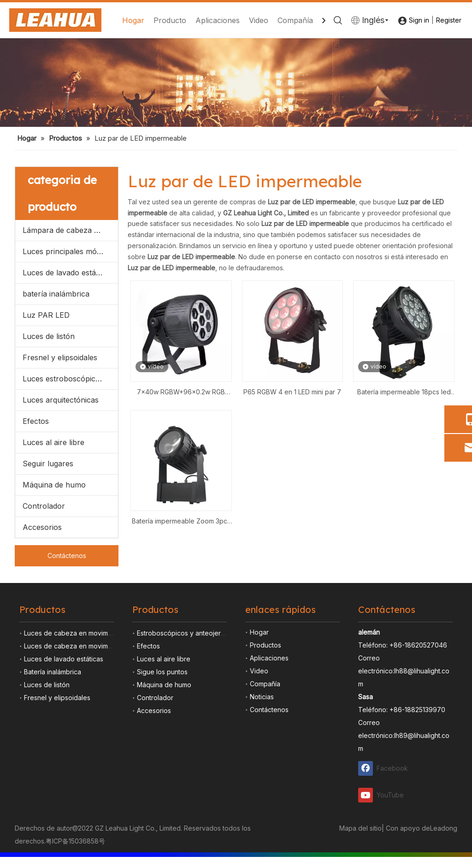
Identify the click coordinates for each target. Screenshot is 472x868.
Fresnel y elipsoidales (60, 357)
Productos (265, 645)
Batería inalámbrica (53, 672)
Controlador (44, 506)
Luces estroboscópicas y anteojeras (70, 379)
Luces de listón (49, 336)
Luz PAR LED (46, 315)
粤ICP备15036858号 (75, 841)
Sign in (419, 20)
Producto (170, 20)
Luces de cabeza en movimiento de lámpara (91, 633)
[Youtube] (383, 794)
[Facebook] (383, 768)
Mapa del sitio (360, 828)
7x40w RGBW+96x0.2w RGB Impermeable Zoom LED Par (181, 393)
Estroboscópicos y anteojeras (182, 633)
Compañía (295, 20)
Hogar (133, 20)
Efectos (36, 421)
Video (259, 20)
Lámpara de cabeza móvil (68, 230)
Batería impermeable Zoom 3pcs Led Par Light (181, 522)
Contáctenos (67, 556)
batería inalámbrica (56, 294)
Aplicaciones (218, 20)
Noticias (262, 697)
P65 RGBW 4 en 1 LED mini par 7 (292, 392)
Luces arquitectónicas (61, 400)
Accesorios (42, 527)
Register (449, 20)
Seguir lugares (48, 464)
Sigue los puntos (162, 672)
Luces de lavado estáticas (67, 273)
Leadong (444, 828)
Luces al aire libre (53, 442)
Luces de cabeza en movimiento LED (80, 646)
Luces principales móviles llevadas (70, 251)
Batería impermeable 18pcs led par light (404, 393)
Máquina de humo (54, 485)
